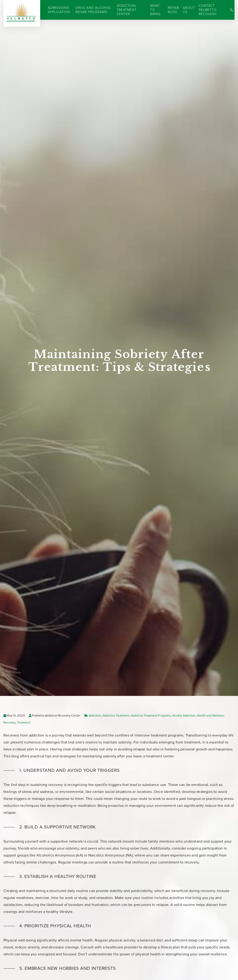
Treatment (24, 723)
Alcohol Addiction (184, 716)
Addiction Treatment (116, 716)
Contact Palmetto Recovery (208, 10)
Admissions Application (59, 10)
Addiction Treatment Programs (151, 716)
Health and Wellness (210, 716)
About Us (189, 10)
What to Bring (155, 10)
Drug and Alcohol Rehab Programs (93, 10)
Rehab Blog (174, 10)
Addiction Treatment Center (127, 10)
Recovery (10, 723)
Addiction (95, 716)
